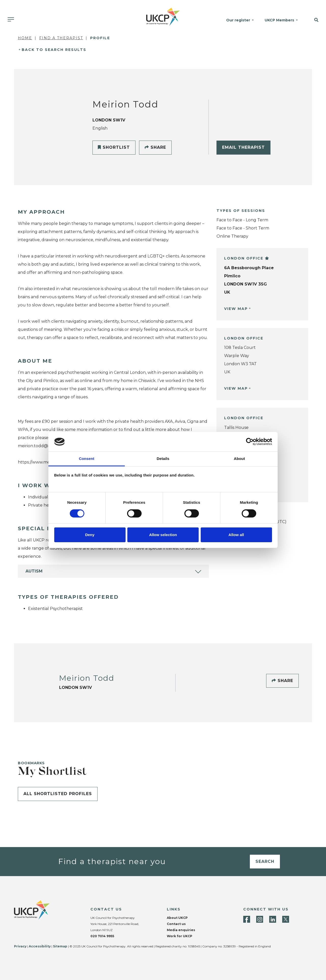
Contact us (176, 924)
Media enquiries (181, 930)
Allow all (236, 535)
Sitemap (60, 946)
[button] (314, 20)
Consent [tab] (87, 459)
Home (25, 38)
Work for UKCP (180, 936)
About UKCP (177, 918)
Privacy (20, 946)
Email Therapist (243, 147)
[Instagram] (260, 919)
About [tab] (239, 459)
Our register (238, 20)
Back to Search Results (54, 50)
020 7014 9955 (102, 936)
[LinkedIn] (273, 919)
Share (155, 147)
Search (265, 861)
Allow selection (163, 535)
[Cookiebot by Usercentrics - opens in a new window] (250, 442)
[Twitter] (286, 919)
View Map (236, 309)
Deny (90, 535)
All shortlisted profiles (58, 794)
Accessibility (40, 946)
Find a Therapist (61, 38)
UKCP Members (279, 20)
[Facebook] (247, 919)
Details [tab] (163, 459)
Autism (34, 571)
